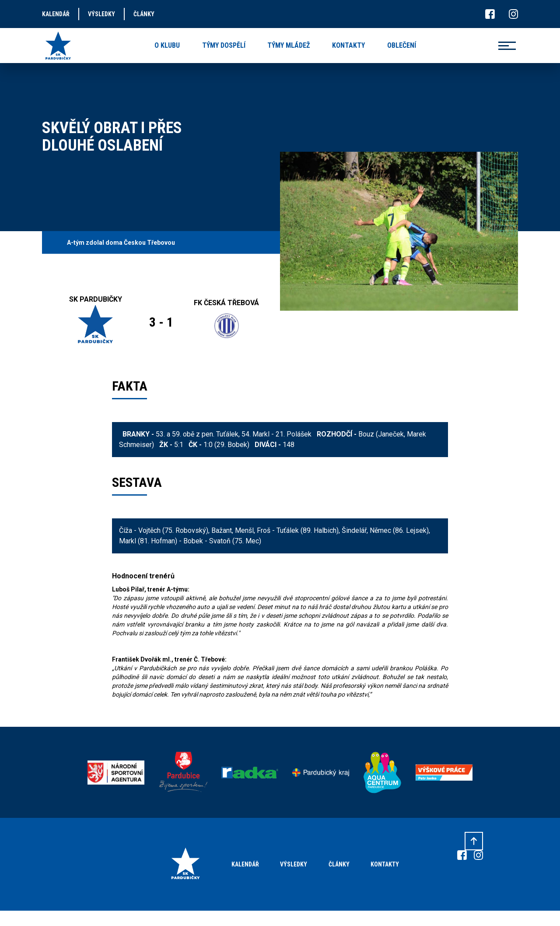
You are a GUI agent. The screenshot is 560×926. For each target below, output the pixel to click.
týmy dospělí (224, 45)
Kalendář (245, 864)
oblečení (402, 45)
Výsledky (294, 864)
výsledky (101, 14)
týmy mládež (289, 45)
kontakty (348, 45)
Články (339, 864)
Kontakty (385, 864)
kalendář (56, 14)
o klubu (167, 45)
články (144, 14)
